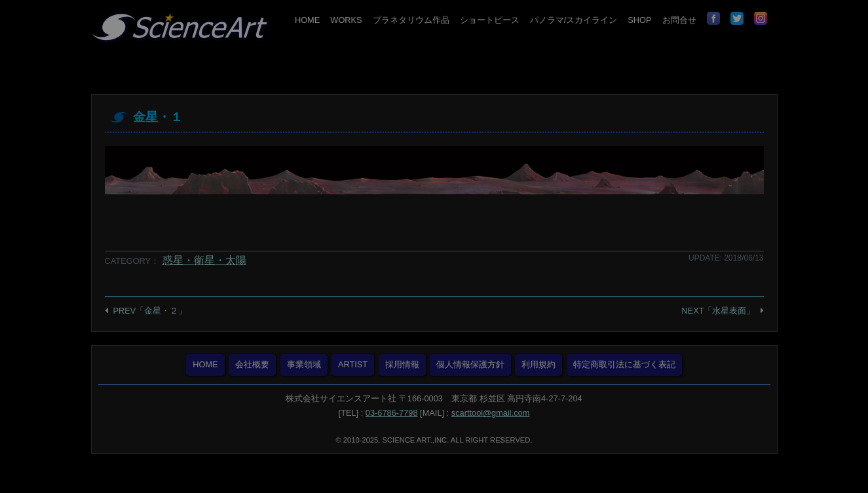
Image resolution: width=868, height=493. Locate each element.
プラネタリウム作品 (411, 20)
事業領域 (304, 364)
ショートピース (490, 20)
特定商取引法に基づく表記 (624, 364)
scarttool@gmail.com (491, 413)
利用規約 (538, 364)
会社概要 (252, 364)
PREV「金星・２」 (150, 311)
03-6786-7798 (392, 413)
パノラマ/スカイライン (574, 20)
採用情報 (402, 364)
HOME (307, 20)
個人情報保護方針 (470, 364)
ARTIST (353, 364)
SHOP (639, 20)
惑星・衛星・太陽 (204, 260)
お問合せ (679, 20)
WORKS (346, 20)
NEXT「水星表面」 (718, 311)
